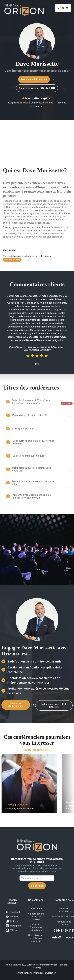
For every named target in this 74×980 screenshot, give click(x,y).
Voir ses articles (12, 260)
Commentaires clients (42, 103)
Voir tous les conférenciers (37, 750)
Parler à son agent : (37, 88)
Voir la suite (9, 250)
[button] (63, 8)
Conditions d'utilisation (45, 973)
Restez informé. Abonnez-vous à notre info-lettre (37, 860)
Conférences (36, 909)
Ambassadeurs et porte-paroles (36, 917)
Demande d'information (34, 79)
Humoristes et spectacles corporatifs (36, 938)
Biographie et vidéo (18, 103)
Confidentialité (25, 973)
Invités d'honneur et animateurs (36, 927)
